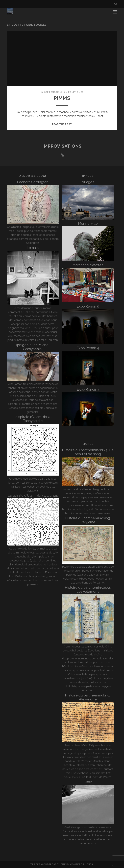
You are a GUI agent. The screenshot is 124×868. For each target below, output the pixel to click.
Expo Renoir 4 (88, 348)
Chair (88, 782)
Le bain (33, 248)
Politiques (76, 92)
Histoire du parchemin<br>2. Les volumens (88, 589)
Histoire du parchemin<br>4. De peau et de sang (88, 452)
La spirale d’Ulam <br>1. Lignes (33, 495)
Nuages (88, 182)
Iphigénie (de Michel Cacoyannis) (33, 347)
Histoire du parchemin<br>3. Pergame (88, 520)
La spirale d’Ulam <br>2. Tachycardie (33, 419)
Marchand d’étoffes (88, 265)
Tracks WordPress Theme (48, 864)
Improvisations (62, 146)
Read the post (62, 124)
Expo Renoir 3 (88, 389)
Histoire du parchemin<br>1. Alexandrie (88, 697)
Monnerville (88, 223)
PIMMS (62, 98)
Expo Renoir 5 (88, 306)
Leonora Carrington (33, 182)
